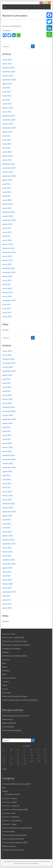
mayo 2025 (7, 96)
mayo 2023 (7, 192)
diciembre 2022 (9, 212)
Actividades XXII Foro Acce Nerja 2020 (16, 784)
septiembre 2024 (9, 128)
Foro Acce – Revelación (11, 817)
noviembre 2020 (9, 272)
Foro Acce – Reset (9, 813)
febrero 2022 (8, 244)
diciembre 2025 (9, 67)
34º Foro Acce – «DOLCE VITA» (14, 638)
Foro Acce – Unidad (9, 824)
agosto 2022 (7, 224)
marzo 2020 (7, 288)
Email (4, 674)
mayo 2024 (7, 144)
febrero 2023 (8, 204)
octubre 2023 (8, 172)
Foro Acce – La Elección (11, 806)
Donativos (6, 671)
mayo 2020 (7, 280)
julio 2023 (6, 184)
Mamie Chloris (8, 719)
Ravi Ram (6, 652)
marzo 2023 (7, 200)
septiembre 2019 (9, 300)
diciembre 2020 (9, 268)
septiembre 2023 (9, 176)
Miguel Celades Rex (9, 723)
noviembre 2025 (9, 72)
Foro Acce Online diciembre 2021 (14, 835)
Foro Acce (6, 660)
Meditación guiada (9, 846)
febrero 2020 (8, 292)
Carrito (5, 689)
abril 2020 (6, 284)
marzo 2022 (7, 240)
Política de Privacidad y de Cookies (15, 696)
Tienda (5, 685)
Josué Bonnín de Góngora (11, 649)
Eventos (5, 791)
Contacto (6, 682)
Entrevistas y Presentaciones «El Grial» (16, 645)
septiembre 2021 (9, 252)
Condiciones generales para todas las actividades (20, 700)
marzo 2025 (7, 104)
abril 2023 (6, 196)
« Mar (4, 769)
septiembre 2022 (9, 220)
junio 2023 (7, 188)
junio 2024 (7, 140)
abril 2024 (6, 148)
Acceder (6, 330)
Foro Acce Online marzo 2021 (13, 839)
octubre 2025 (8, 76)
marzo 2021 (7, 256)
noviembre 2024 (9, 120)
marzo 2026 (7, 59)
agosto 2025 (7, 84)
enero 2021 (7, 264)
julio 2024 (6, 136)
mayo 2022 (7, 232)
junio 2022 (7, 228)
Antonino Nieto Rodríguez (12, 730)
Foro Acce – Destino (10, 798)
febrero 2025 (8, 108)
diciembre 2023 (9, 164)
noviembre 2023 (9, 168)
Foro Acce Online (9, 831)
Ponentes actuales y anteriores (13, 850)
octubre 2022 (8, 216)
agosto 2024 (7, 132)
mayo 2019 (7, 312)
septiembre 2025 (9, 80)
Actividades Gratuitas (12, 794)
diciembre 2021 (9, 248)
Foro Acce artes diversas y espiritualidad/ (17, 828)
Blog (4, 663)
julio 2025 (6, 88)
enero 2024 (7, 160)
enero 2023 (7, 208)
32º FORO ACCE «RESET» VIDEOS (15, 656)
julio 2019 (6, 304)
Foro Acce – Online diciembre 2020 (15, 809)
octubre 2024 (8, 124)
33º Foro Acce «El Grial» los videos (15, 641)
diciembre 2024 (9, 116)
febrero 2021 (8, 260)
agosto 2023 (7, 180)
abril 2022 (6, 236)
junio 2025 (7, 92)
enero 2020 (7, 296)
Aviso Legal (6, 693)
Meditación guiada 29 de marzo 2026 (16, 716)
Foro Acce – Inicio (9, 634)
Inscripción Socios (9, 678)
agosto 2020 (7, 276)
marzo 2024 (7, 152)
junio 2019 (7, 308)
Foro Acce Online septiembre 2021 (15, 842)
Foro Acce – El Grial (10, 802)
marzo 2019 (7, 316)
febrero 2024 (8, 156)
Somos (5, 667)
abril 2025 (6, 100)
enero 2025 (7, 112)
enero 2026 (7, 63)
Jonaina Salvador (8, 727)
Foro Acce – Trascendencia (12, 820)
